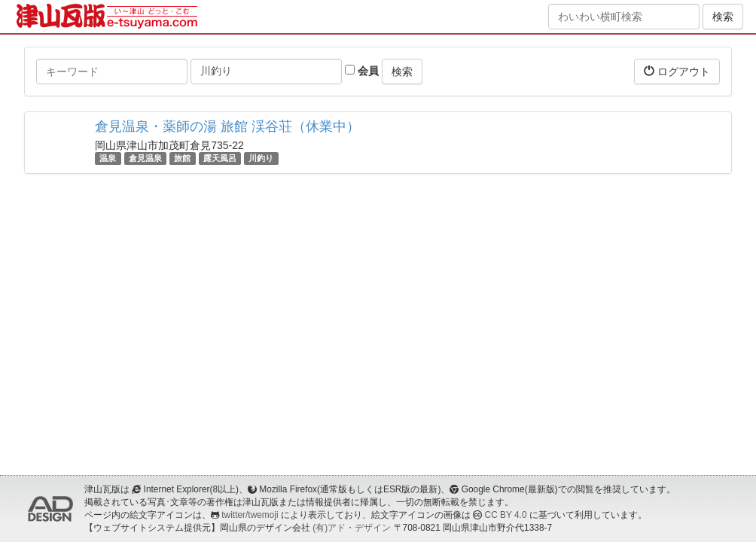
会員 (362, 71)
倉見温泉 (145, 158)
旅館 (182, 158)
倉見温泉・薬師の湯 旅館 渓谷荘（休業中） (227, 126)
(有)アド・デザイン (352, 528)
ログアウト (677, 71)
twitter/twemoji (250, 515)
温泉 (108, 158)
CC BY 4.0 (506, 515)
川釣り (261, 158)
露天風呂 (220, 158)
